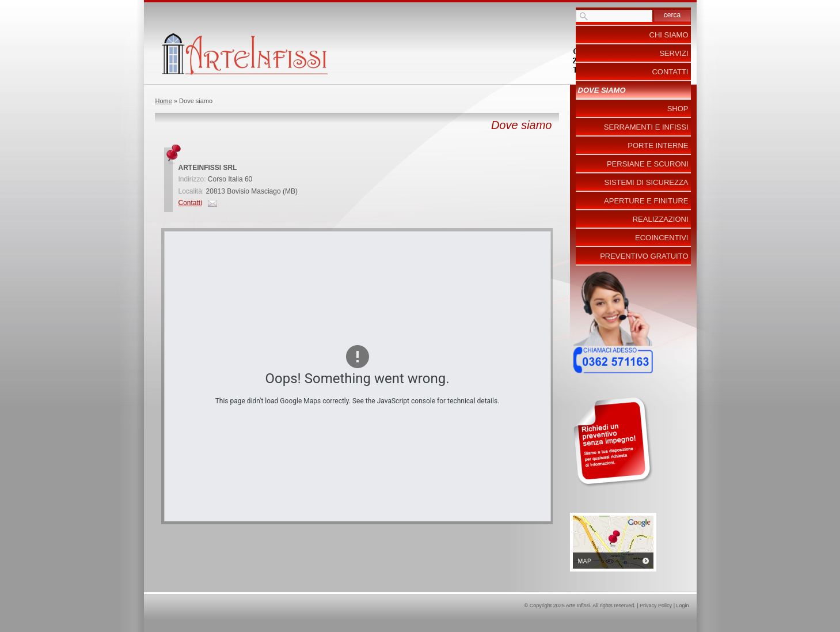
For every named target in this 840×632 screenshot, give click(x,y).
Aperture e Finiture (646, 201)
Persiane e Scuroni (648, 164)
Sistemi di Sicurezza (647, 182)
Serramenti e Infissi (646, 127)
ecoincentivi (662, 238)
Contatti (190, 203)
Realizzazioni (661, 219)
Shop (678, 109)
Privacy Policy (656, 605)
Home (164, 101)
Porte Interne (658, 145)
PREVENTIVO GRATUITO (644, 256)
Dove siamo (602, 90)
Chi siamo (669, 35)
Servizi (674, 53)
